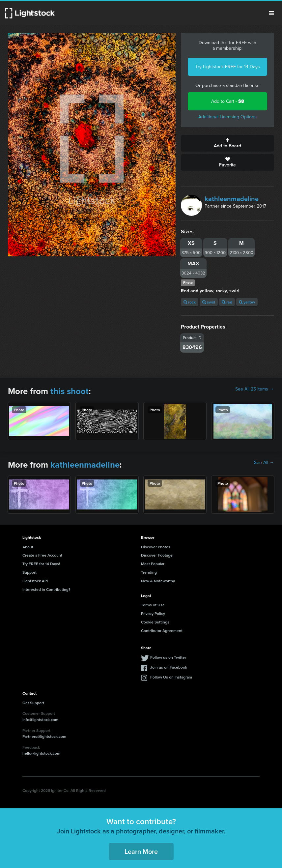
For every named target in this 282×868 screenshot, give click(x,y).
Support (29, 572)
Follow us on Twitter (168, 657)
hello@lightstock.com (41, 753)
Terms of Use (153, 605)
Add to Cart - (228, 101)
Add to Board (227, 143)
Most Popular (153, 564)
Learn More (141, 851)
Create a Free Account (42, 555)
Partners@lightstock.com (44, 736)
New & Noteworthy (158, 581)
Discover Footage (157, 555)
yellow (247, 302)
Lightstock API (35, 581)
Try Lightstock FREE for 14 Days (228, 67)
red (227, 302)
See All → (264, 463)
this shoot (70, 391)
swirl (209, 302)
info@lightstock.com (40, 720)
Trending (149, 572)
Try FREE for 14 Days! (41, 564)
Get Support (33, 703)
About (28, 547)
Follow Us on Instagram (171, 677)
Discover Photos (156, 547)
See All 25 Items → (255, 389)
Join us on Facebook (169, 667)
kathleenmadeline (232, 199)
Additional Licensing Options (227, 117)
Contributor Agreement (162, 631)
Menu (271, 13)
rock (190, 302)
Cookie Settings (155, 622)
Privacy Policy (153, 613)
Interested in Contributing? (46, 589)
